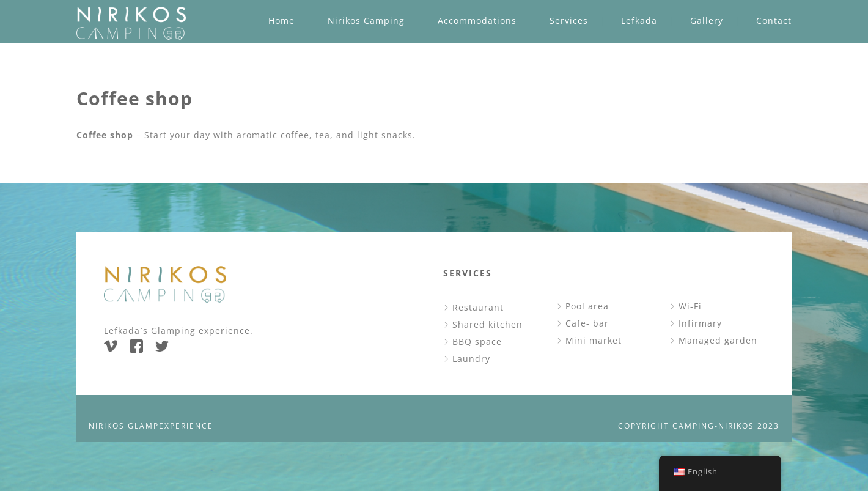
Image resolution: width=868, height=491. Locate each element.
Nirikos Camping (366, 20)
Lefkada (639, 20)
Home (281, 20)
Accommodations (477, 20)
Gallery (707, 20)
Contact (774, 20)
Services (569, 20)
